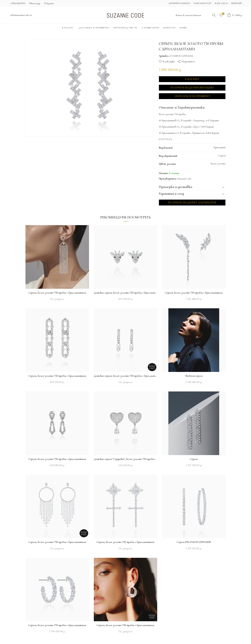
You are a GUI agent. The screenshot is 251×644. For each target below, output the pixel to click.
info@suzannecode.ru (21, 15)
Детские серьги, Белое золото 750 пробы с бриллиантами (126, 293)
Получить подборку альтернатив (192, 203)
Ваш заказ (221, 3)
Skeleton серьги (194, 376)
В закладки (169, 62)
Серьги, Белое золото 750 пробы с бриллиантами (57, 293)
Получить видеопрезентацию (192, 88)
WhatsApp (35, 3)
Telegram (49, 3)
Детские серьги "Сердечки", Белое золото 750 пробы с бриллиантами (126, 459)
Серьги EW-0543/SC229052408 (194, 542)
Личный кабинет (179, 3)
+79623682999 (18, 3)
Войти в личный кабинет (188, 15)
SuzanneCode (184, 179)
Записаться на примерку (192, 96)
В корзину (192, 79)
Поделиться (188, 62)
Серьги (194, 459)
